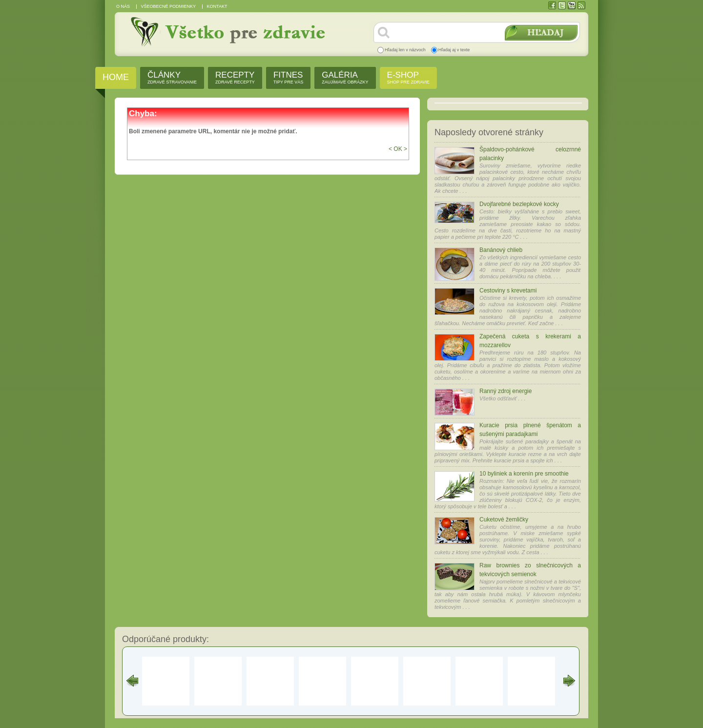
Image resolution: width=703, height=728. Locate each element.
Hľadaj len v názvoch (405, 50)
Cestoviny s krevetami (508, 291)
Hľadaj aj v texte (454, 50)
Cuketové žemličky (504, 520)
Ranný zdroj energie (506, 391)
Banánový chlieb (501, 250)
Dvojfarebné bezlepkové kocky (519, 204)
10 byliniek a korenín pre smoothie (524, 474)
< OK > (398, 149)
